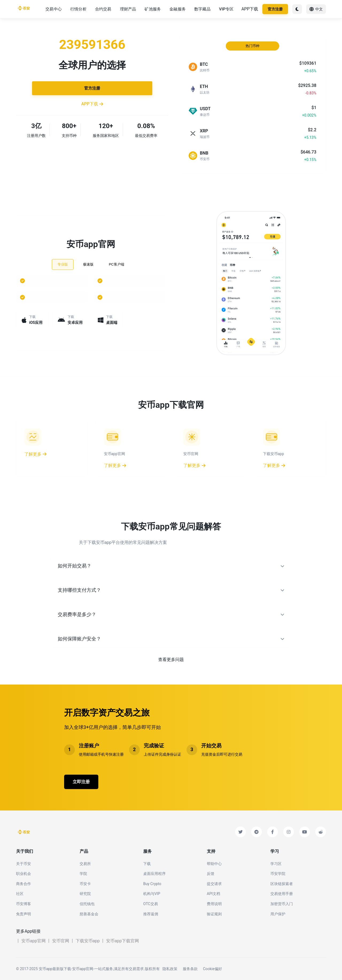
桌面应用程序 (154, 874)
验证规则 (214, 914)
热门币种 (252, 46)
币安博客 (24, 904)
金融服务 (178, 9)
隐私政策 (170, 969)
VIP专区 (226, 9)
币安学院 (278, 874)
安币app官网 (34, 941)
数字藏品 (202, 9)
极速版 (88, 264)
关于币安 (24, 864)
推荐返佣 (151, 914)
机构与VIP (152, 894)
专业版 (63, 264)
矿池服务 (153, 9)
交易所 (85, 864)
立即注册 (81, 782)
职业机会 (24, 874)
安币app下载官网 (123, 941)
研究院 (85, 894)
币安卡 (85, 884)
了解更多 (35, 454)
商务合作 (24, 884)
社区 (20, 894)
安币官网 (61, 941)
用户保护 (278, 914)
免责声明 (24, 914)
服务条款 (190, 969)
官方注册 (275, 9)
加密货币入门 (282, 904)
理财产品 (128, 9)
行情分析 (78, 9)
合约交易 (103, 9)
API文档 (213, 894)
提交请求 (214, 884)
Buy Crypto (152, 884)
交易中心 (54, 9)
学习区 (276, 864)
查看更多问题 (171, 660)
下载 (147, 864)
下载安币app (88, 941)
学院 (83, 874)
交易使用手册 (282, 894)
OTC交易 (151, 904)
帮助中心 (214, 864)
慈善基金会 (89, 914)
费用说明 (214, 904)
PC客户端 (116, 264)
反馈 (211, 874)
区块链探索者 (282, 884)
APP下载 (250, 9)
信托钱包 (87, 904)
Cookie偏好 (213, 969)
